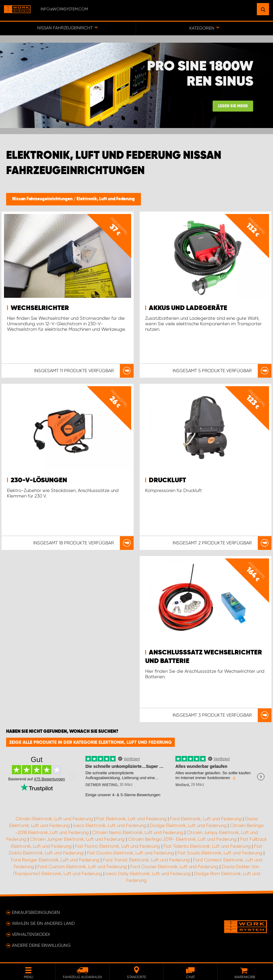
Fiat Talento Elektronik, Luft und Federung (207, 846)
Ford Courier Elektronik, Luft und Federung (174, 867)
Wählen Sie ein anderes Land (43, 923)
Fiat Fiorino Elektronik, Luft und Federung (118, 846)
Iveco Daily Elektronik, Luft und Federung (148, 874)
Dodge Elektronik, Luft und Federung (188, 825)
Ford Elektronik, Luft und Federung (206, 819)
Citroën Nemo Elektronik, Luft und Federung (138, 832)
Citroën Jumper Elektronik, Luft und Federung (77, 839)
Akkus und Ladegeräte (188, 308)
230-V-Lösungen (39, 480)
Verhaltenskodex (31, 934)
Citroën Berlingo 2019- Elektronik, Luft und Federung (182, 839)
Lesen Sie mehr (233, 106)
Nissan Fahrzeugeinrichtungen (43, 199)
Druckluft (167, 480)
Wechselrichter (40, 308)
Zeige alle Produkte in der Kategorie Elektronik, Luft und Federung (90, 742)
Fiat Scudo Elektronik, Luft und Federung (220, 853)
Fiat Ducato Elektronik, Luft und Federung (131, 853)
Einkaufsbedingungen (36, 912)
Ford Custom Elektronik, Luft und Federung (82, 867)
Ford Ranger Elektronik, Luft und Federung (55, 860)
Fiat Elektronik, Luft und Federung (131, 819)
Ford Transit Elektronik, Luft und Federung (146, 860)
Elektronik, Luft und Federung (106, 199)
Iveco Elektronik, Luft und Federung (110, 825)
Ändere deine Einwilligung (41, 945)
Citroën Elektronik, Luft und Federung (54, 819)
